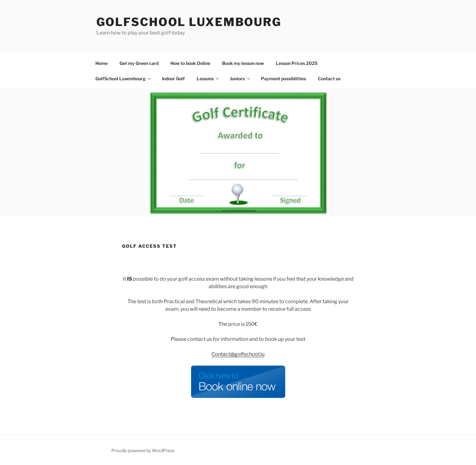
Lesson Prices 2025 (297, 63)
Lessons (208, 79)
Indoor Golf (173, 79)
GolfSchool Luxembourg (189, 22)
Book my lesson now (243, 63)
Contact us (329, 79)
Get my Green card (139, 63)
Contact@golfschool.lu (238, 354)
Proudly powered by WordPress (143, 450)
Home (102, 63)
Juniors (240, 79)
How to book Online (190, 63)
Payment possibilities (283, 79)
